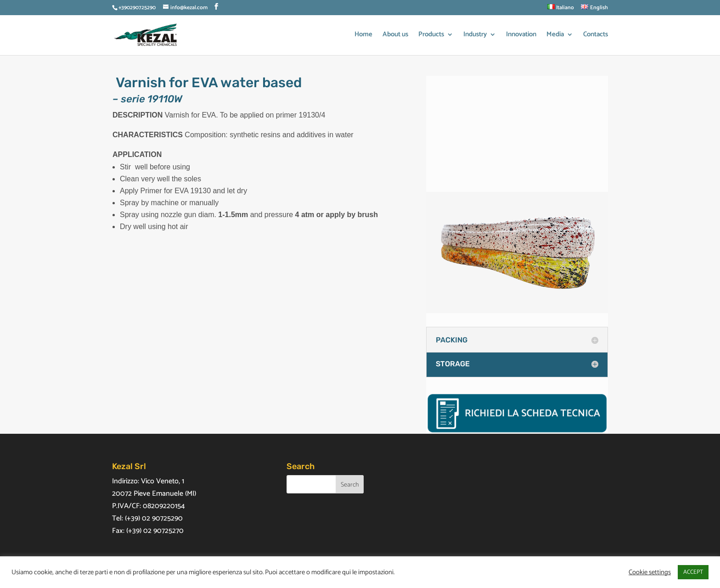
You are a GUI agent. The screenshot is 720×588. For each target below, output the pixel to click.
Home (363, 36)
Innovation (521, 36)
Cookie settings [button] (650, 572)
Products (431, 36)
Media (555, 36)
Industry (475, 36)
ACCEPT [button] (693, 572)
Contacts (596, 36)
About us (395, 36)
